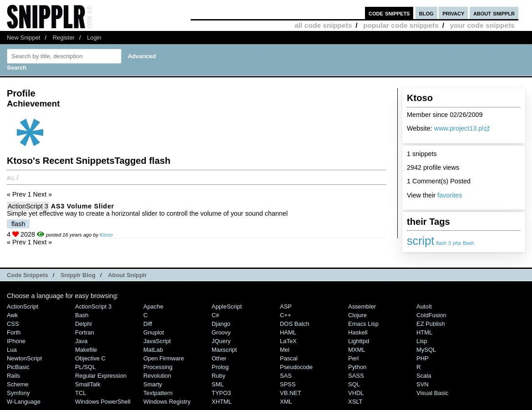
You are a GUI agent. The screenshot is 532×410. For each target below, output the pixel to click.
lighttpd (359, 341)
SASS (356, 376)
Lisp (422, 341)
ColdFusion (431, 315)
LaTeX (288, 341)
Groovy (221, 332)
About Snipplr (127, 275)
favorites (450, 195)
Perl (353, 358)
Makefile (86, 350)
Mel (285, 350)
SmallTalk (88, 384)
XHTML (222, 402)
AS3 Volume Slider (83, 206)
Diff (148, 324)
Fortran (85, 332)
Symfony (18, 393)
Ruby (218, 376)
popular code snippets (401, 25)
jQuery (221, 341)
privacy (453, 13)
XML (286, 402)
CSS (13, 324)
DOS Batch (295, 324)
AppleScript (227, 306)
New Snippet (23, 38)
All (11, 177)
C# (215, 315)
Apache (153, 306)
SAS (286, 376)
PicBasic (18, 367)
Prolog (220, 367)
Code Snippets (28, 275)
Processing (158, 367)
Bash (469, 243)
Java (81, 341)
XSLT (355, 402)
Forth (14, 332)
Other (219, 358)
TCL (81, 393)
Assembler (362, 306)
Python (357, 367)
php (457, 243)
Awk (12, 315)
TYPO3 (221, 393)
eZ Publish (431, 324)
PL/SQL (85, 367)
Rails (13, 376)
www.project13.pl (459, 128)
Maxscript (224, 350)
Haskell (358, 332)
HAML (288, 332)
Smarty (153, 384)
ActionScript (23, 306)
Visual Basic (432, 393)
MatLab (153, 350)
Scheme (18, 384)
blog (426, 13)
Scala (424, 376)
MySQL (426, 350)
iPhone (16, 341)
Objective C (90, 358)
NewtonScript (24, 358)
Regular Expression (101, 376)
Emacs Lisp (363, 324)
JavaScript (157, 341)
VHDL (356, 393)
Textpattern (158, 393)
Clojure (357, 315)
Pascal (289, 358)
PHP (423, 358)
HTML (424, 332)
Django (221, 324)
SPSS (288, 384)
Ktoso (106, 235)
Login (94, 38)
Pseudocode (296, 367)
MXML (357, 350)
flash (441, 243)
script (421, 241)
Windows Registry (167, 402)
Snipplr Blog (78, 275)
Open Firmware (164, 358)
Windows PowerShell (103, 402)
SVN (423, 384)
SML (218, 384)
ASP (286, 306)
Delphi (84, 324)
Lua (12, 350)
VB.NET (291, 393)
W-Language (24, 402)
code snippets (389, 13)
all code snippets (323, 25)
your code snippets (482, 25)
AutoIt (424, 306)
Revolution (157, 376)
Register (64, 38)
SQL (354, 384)
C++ (285, 315)
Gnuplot (154, 332)
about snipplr (494, 13)
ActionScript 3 (28, 206)
